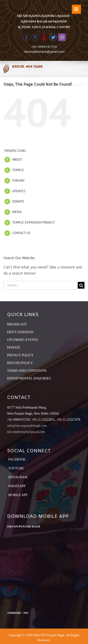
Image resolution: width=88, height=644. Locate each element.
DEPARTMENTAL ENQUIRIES (29, 378)
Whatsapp (17, 486)
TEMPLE (18, 170)
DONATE (18, 201)
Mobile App (18, 495)
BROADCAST (17, 324)
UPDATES (19, 191)
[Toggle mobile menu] (76, 9)
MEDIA (17, 212)
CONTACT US (21, 233)
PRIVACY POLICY (20, 355)
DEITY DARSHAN (20, 332)
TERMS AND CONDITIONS (27, 371)
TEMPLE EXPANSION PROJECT (34, 222)
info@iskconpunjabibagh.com (27, 426)
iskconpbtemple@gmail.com (44, 52)
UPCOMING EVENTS (23, 340)
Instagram (18, 477)
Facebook (17, 459)
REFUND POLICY (20, 363)
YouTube (16, 468)
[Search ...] (41, 285)
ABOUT (17, 159)
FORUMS (18, 180)
